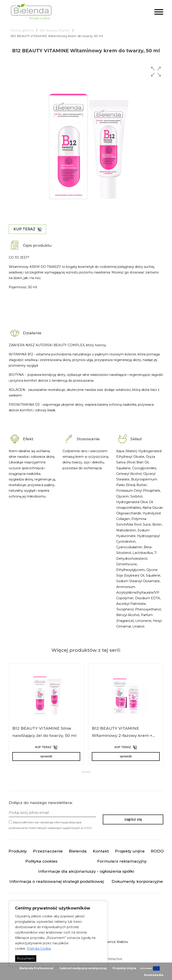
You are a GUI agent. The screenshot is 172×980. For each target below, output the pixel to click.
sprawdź (46, 756)
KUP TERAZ (27, 229)
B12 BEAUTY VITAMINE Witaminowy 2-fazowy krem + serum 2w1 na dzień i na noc (122, 735)
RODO (88, 828)
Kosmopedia (154, 975)
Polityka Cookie (39, 949)
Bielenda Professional (36, 968)
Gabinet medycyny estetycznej (83, 968)
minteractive (112, 959)
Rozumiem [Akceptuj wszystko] (26, 958)
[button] (156, 72)
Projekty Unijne (125, 968)
